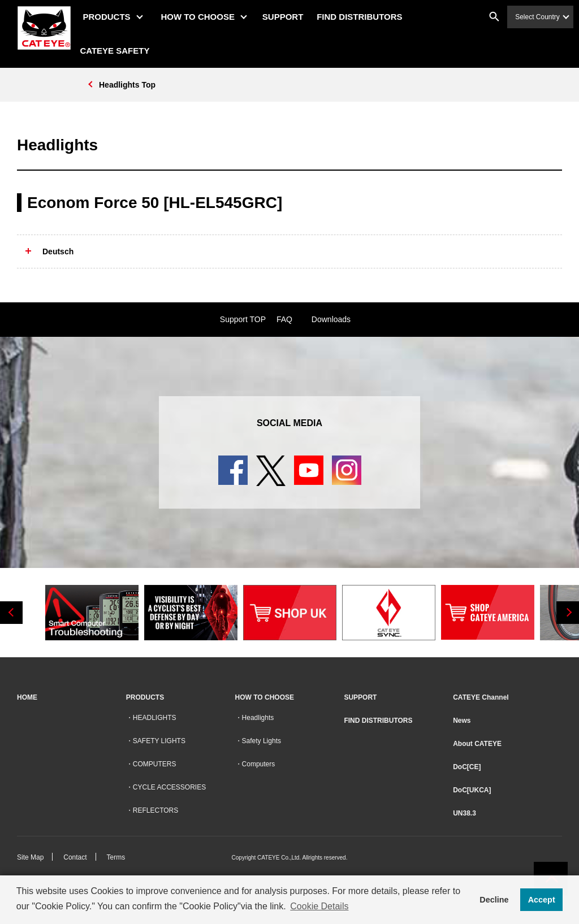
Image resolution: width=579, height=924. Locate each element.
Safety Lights (262, 741)
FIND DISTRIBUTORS (364, 17)
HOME (27, 697)
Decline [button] (494, 900)
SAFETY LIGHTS (159, 741)
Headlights (258, 718)
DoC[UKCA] (472, 790)
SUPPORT (288, 17)
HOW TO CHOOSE (203, 17)
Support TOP (243, 319)
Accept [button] (542, 900)
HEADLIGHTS (155, 718)
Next (568, 613)
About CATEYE (477, 744)
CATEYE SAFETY (120, 51)
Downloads (331, 319)
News (462, 721)
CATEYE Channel (481, 697)
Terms (116, 857)
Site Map (30, 857)
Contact (75, 857)
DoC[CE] (467, 767)
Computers (259, 764)
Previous (11, 613)
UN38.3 (465, 813)
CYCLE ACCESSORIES (169, 787)
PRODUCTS (111, 17)
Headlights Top (127, 85)
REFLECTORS (155, 810)
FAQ (284, 319)
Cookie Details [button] (319, 906)
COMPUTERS (155, 764)
